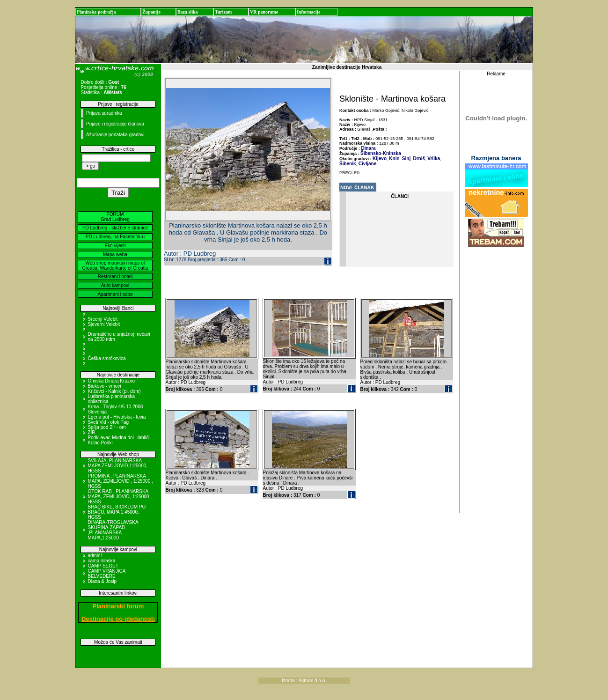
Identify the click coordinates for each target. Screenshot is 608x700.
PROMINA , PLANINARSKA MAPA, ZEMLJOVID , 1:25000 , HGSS (120, 481)
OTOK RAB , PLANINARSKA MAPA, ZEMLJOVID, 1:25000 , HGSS (120, 497)
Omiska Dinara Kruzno (111, 381)
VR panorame (264, 12)
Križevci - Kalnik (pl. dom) (114, 391)
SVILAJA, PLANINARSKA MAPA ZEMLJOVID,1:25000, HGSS (117, 466)
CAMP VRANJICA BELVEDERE (106, 574)
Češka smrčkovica (106, 358)
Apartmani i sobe (115, 294)
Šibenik (348, 164)
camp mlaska (101, 561)
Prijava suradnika (104, 113)
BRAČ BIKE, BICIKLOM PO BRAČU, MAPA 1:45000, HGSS (117, 512)
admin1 (95, 556)
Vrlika (433, 158)
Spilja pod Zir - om (106, 427)
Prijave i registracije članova (115, 124)
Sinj (406, 158)
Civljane (367, 164)
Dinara (369, 148)
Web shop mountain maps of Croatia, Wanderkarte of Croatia (115, 265)
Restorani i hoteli (115, 276)
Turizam (223, 12)
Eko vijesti (115, 246)
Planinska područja (96, 12)
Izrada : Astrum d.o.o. (304, 681)
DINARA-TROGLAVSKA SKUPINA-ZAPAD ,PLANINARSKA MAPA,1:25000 (113, 530)
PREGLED (350, 173)
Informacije (309, 12)
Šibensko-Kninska (381, 153)
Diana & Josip (102, 581)
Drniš (418, 158)
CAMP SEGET (103, 566)
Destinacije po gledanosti (118, 619)
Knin (394, 158)
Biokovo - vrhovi (104, 386)
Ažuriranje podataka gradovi (115, 135)
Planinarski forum (118, 606)
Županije (151, 12)
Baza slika (188, 12)
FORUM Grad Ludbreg (115, 217)
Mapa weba (115, 254)
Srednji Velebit (103, 319)
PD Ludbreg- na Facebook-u (115, 237)
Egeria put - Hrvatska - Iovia (117, 417)
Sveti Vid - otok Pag (108, 422)
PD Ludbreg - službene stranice (115, 228)
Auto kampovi (115, 285)
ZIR (91, 432)
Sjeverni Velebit (104, 324)
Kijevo (380, 158)
